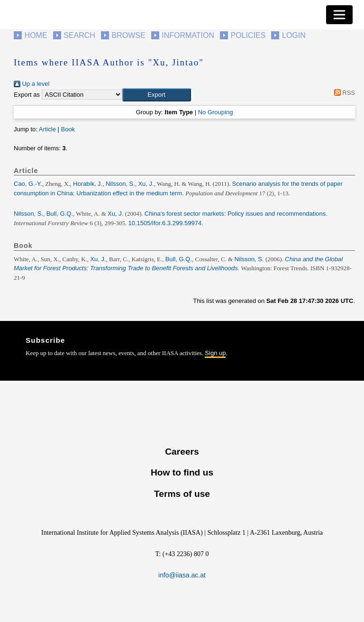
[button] (157, 95)
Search (79, 35)
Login (294, 35)
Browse (128, 35)
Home (36, 35)
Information (188, 35)
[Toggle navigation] (339, 15)
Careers (182, 452)
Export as (27, 95)
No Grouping (216, 112)
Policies (248, 35)
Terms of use (182, 494)
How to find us (182, 472)
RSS (343, 93)
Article (47, 129)
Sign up (215, 353)
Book (68, 129)
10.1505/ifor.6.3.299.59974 (165, 223)
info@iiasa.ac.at (182, 575)
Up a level (32, 84)
